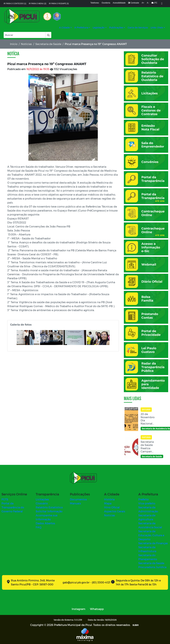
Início (14, 44)
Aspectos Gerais (115, 511)
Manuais (75, 503)
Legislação (99, 27)
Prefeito (143, 499)
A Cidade (64, 27)
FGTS (5, 499)
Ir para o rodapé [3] (59, 3)
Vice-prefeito (147, 503)
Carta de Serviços (138, 27)
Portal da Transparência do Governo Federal (13, 507)
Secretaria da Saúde (151, 563)
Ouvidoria (106, 3)
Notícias (26, 44)
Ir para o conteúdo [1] (15, 3)
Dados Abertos (45, 523)
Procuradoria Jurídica (152, 567)
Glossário (42, 503)
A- (148, 3)
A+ (143, 3)
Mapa (108, 503)
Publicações (116, 27)
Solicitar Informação (49, 511)
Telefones (95, 3)
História (109, 499)
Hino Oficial (112, 507)
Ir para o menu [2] (38, 3)
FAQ (39, 527)
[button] (48, 35)
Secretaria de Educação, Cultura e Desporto (151, 535)
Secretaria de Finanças (153, 543)
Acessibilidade (119, 3)
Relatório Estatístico (49, 507)
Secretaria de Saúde (48, 44)
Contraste (134, 3)
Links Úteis (157, 27)
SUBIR (136, 625)
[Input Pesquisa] (25, 35)
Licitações (42, 499)
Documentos (78, 499)
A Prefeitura (81, 27)
